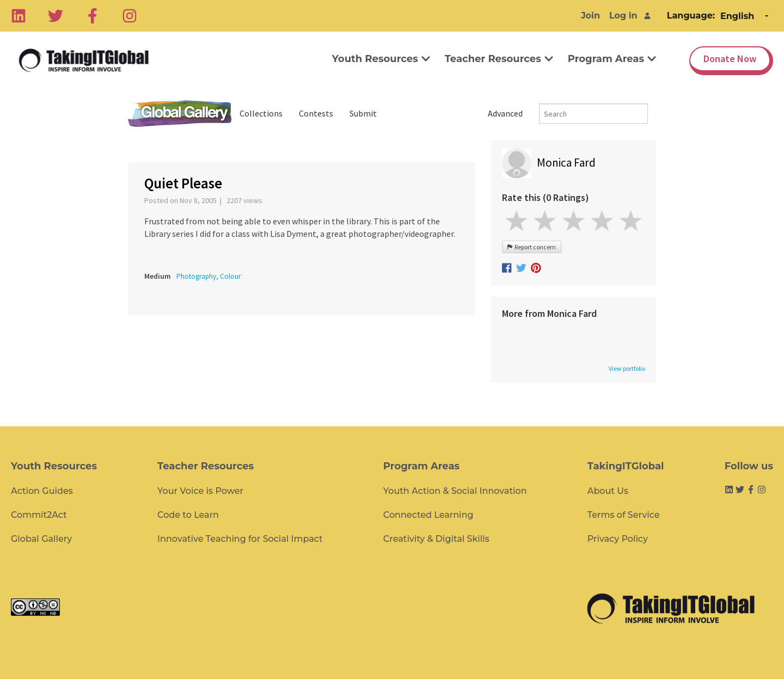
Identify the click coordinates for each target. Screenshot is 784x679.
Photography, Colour (209, 276)
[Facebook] (93, 16)
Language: (691, 16)
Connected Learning (428, 515)
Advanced (505, 113)
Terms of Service (624, 515)
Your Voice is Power (200, 491)
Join (590, 16)
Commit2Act (39, 515)
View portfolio (627, 369)
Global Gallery (180, 114)
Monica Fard (566, 163)
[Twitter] (56, 16)
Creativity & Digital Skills (436, 539)
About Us (608, 491)
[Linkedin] (19, 16)
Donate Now (730, 59)
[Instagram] (130, 16)
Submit (363, 113)
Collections (261, 113)
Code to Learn (188, 515)
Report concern (532, 247)
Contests (316, 113)
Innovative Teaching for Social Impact (240, 539)
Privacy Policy (618, 539)
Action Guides (42, 491)
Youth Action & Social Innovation (455, 491)
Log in (623, 16)
